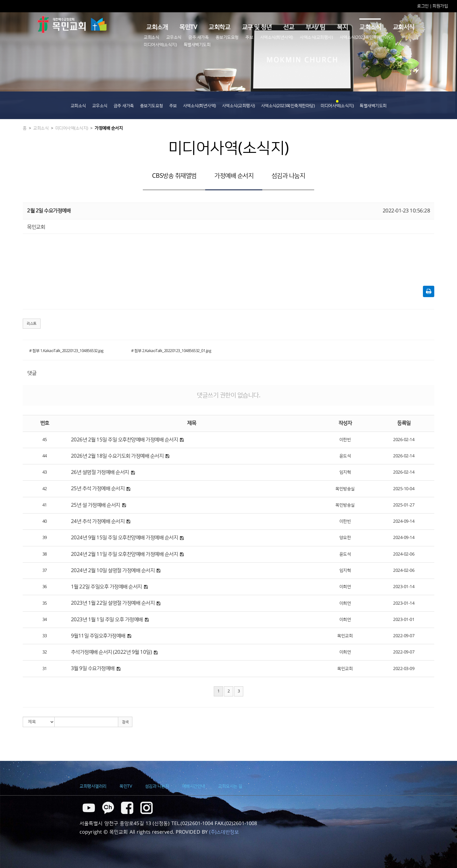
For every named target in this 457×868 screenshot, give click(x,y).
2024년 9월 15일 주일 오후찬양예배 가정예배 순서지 (125, 538)
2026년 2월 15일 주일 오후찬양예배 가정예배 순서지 (125, 440)
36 (45, 587)
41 (45, 505)
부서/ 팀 (315, 27)
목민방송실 (345, 489)
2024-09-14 (404, 521)
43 (45, 472)
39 (45, 538)
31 (45, 669)
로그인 (423, 6)
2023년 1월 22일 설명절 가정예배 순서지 (113, 603)
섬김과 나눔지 (288, 176)
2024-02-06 (404, 554)
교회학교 (219, 27)
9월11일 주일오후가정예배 (98, 636)
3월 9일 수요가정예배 (93, 668)
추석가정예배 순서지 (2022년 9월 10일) (111, 652)
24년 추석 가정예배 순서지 (98, 521)
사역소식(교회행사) (316, 37)
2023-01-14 (404, 587)
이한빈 (345, 440)
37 (45, 571)
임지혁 (345, 472)
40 (45, 521)
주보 (249, 37)
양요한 (345, 538)
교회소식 (370, 27)
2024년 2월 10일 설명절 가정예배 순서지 (113, 571)
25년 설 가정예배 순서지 (96, 505)
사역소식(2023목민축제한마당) (367, 37)
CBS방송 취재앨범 (174, 176)
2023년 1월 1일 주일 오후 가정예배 (107, 620)
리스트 (32, 324)
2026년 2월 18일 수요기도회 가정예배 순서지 (117, 456)
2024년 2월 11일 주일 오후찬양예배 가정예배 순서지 (125, 554)
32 (45, 652)
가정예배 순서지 (109, 128)
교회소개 (157, 27)
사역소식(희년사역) (277, 37)
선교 (289, 27)
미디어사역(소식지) (160, 45)
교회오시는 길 (230, 786)
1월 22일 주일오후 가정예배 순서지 (106, 587)
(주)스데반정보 (224, 832)
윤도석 (345, 456)
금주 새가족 (198, 37)
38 (45, 554)
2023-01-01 (404, 620)
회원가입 (440, 6)
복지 (342, 27)
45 (45, 440)
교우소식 (174, 37)
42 (45, 489)
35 (45, 603)
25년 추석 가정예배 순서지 (98, 489)
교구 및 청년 (257, 27)
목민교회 (345, 636)
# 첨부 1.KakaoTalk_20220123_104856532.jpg (66, 351)
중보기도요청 (227, 37)
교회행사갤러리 (93, 786)
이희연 (345, 587)
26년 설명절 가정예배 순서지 (100, 472)
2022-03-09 (404, 669)
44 (45, 456)
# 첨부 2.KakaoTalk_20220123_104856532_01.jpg (171, 351)
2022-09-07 (404, 636)
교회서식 (404, 27)
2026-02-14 (404, 440)
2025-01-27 (404, 505)
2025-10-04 (404, 489)
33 (45, 636)
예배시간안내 (194, 786)
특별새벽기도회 (197, 45)
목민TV (188, 27)
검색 (125, 722)
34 (45, 620)
